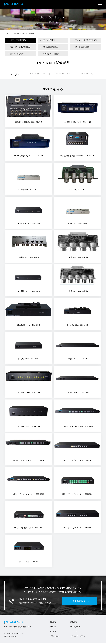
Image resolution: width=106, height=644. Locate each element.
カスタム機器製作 (17, 55)
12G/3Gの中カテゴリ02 (62, 75)
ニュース (74, 633)
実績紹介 (53, 628)
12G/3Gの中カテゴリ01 (37, 75)
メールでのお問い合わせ (79, 602)
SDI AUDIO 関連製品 (50, 48)
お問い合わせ (54, 637)
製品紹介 (17, 35)
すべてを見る (16, 75)
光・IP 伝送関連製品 (83, 48)
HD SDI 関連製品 (49, 41)
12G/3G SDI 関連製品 (18, 41)
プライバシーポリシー (79, 637)
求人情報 (53, 633)
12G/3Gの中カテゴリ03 (87, 75)
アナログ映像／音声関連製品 (86, 41)
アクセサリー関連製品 (51, 55)
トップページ (8, 35)
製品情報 (74, 623)
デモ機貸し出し (76, 628)
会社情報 (53, 623)
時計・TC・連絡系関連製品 (20, 48)
